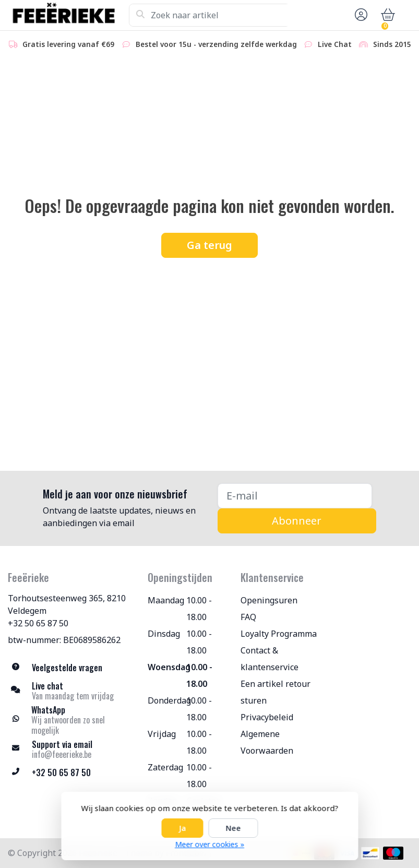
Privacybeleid (267, 717)
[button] (360, 15)
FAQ (248, 617)
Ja (182, 828)
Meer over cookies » (209, 844)
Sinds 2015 (385, 44)
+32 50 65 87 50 (38, 623)
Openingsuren (269, 600)
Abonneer (297, 521)
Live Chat (327, 44)
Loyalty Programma (279, 634)
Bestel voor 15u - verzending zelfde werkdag (209, 44)
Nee (233, 828)
